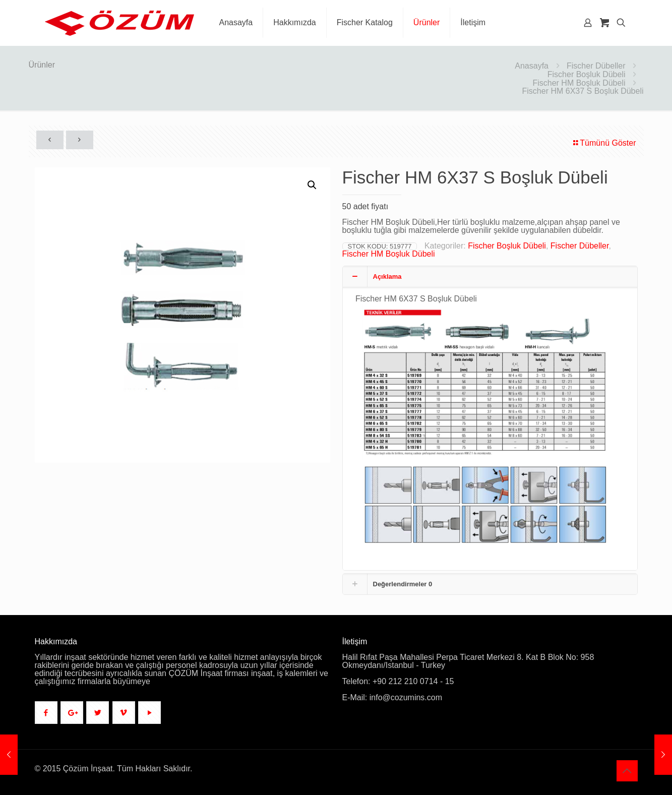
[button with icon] (46, 713)
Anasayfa (532, 66)
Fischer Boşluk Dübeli (587, 74)
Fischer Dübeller (596, 66)
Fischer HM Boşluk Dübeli (579, 83)
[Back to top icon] (627, 771)
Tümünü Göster (604, 143)
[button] (313, 185)
